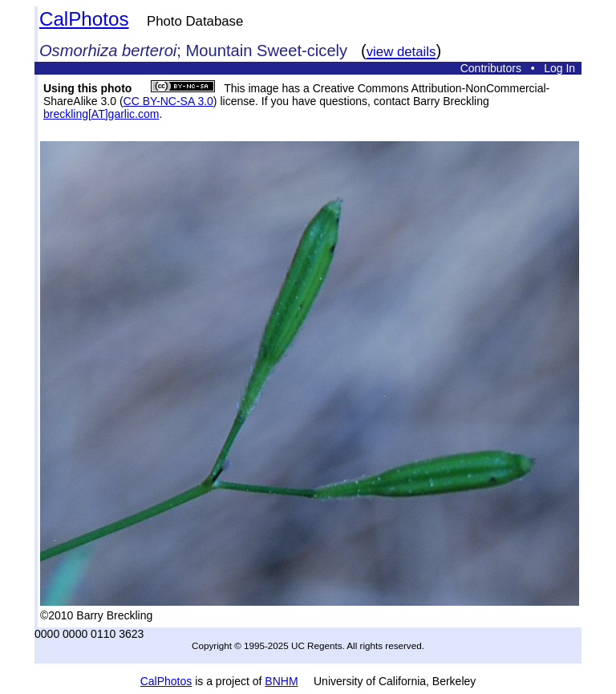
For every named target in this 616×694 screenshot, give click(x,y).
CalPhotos (84, 19)
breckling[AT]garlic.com (101, 114)
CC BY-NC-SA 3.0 (168, 101)
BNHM (281, 681)
